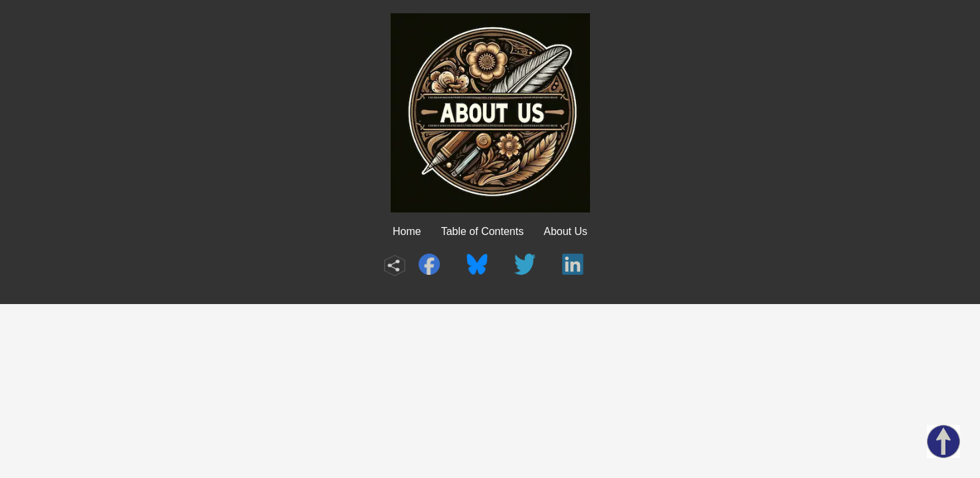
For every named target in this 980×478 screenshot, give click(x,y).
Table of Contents (483, 231)
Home (407, 231)
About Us (565, 231)
